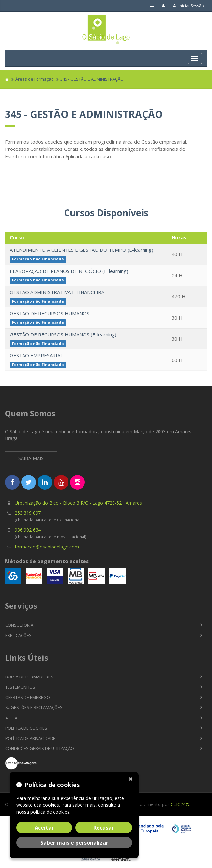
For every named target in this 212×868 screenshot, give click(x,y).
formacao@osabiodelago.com (47, 547)
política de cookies (50, 812)
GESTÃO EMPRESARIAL (36, 355)
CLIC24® (180, 804)
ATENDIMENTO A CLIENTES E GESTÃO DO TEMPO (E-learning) (82, 250)
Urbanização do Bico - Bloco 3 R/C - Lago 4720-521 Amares (78, 503)
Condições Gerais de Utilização (40, 748)
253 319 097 (28, 513)
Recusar (104, 828)
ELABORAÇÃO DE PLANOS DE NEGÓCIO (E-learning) (69, 271)
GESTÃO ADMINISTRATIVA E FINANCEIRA (57, 292)
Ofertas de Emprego (28, 697)
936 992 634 (28, 530)
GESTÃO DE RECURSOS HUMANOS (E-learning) (63, 334)
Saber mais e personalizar (74, 843)
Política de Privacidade (30, 738)
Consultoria (19, 625)
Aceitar (44, 828)
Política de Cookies (26, 728)
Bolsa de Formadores (29, 677)
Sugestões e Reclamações (34, 707)
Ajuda (11, 718)
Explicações (18, 635)
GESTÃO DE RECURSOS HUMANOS (50, 313)
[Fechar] (132, 778)
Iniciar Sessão (188, 6)
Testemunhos (20, 687)
